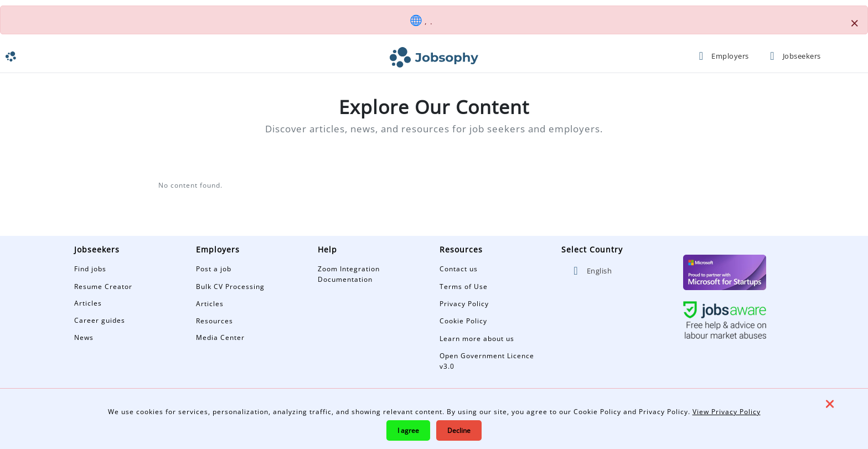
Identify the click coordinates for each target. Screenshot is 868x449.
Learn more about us (477, 339)
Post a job (214, 269)
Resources (215, 321)
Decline (459, 430)
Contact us (459, 269)
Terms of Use (464, 287)
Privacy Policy (464, 304)
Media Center (220, 337)
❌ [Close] (830, 404)
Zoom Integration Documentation (349, 274)
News (84, 337)
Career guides (100, 320)
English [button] (591, 271)
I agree (408, 430)
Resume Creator (103, 287)
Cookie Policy (463, 321)
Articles (88, 303)
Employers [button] (722, 56)
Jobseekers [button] (793, 56)
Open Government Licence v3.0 (487, 361)
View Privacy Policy (727, 412)
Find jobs (90, 269)
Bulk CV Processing (230, 287)
